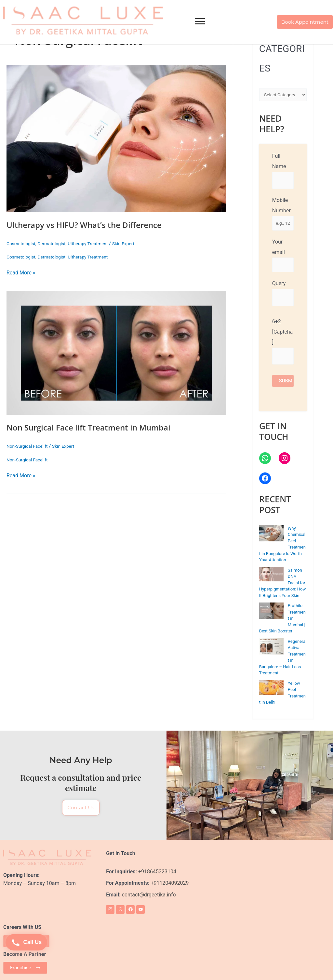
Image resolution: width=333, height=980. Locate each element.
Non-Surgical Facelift (29, 446)
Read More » (21, 272)
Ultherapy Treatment (95, 244)
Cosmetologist (22, 244)
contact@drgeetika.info (150, 894)
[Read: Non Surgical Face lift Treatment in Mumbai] (116, 353)
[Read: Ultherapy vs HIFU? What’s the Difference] (116, 139)
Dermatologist (56, 244)
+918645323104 (157, 871)
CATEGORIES (282, 58)
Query (283, 296)
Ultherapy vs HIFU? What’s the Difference (91, 225)
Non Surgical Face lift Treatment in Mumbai (95, 427)
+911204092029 (169, 883)
